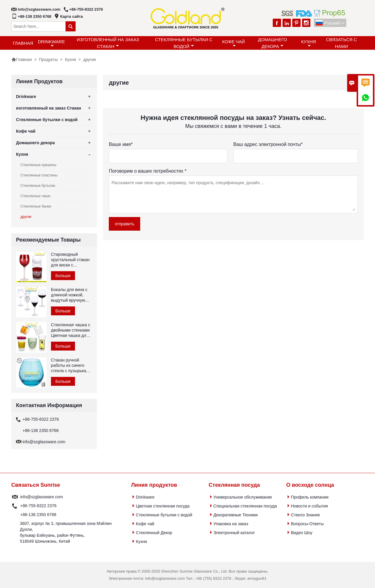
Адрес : (15, 532)
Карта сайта (72, 16)
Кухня (309, 44)
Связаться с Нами (342, 43)
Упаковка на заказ (231, 524)
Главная (23, 43)
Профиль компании (310, 497)
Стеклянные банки (36, 206)
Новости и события (309, 506)
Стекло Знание (305, 515)
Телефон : (15, 506)
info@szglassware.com (39, 9)
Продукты (48, 60)
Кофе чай (234, 44)
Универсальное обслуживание (243, 497)
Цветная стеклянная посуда (163, 506)
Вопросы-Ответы (307, 524)
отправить (125, 224)
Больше (63, 276)
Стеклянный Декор (154, 533)
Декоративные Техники (236, 515)
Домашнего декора (272, 43)
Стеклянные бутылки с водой (184, 43)
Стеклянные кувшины (38, 165)
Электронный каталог (234, 533)
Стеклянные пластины (39, 175)
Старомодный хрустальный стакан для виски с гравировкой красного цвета (70, 260)
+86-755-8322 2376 (86, 9)
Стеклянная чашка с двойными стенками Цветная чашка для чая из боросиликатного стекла (71, 330)
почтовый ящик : (15, 497)
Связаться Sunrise (36, 485)
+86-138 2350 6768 (35, 16)
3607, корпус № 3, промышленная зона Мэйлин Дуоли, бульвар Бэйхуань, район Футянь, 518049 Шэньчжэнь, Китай (66, 532)
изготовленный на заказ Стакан (108, 43)
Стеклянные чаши (35, 196)
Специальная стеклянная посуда (245, 506)
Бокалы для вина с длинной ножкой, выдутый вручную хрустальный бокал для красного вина (70, 295)
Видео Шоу (301, 533)
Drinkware (51, 44)
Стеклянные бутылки (38, 186)
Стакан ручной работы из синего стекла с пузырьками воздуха (71, 366)
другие (26, 217)
